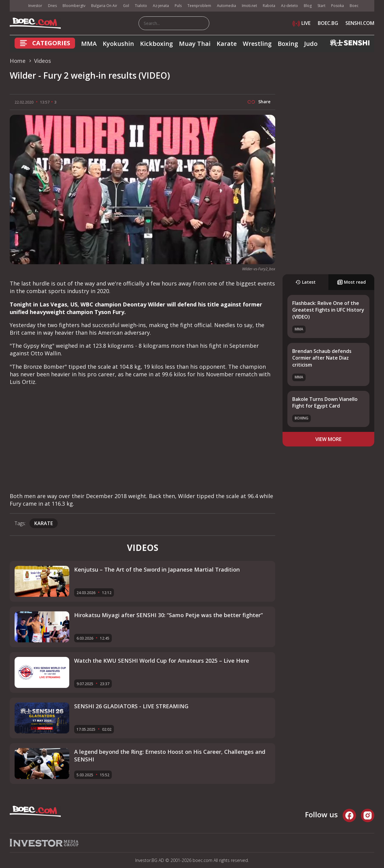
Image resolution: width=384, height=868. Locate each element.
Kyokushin (118, 44)
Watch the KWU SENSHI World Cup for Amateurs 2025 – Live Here (162, 661)
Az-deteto (290, 6)
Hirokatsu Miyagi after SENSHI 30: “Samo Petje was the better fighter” (168, 615)
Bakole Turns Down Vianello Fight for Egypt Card (325, 402)
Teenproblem (199, 6)
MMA (89, 44)
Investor (35, 6)
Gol (126, 6)
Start (321, 6)
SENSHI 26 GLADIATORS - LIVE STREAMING (131, 706)
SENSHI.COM (360, 23)
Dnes (52, 6)
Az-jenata (161, 6)
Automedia (226, 6)
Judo (311, 44)
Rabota (269, 6)
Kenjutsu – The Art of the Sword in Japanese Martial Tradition (157, 569)
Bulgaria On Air (104, 6)
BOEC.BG (328, 23)
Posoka (338, 6)
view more (328, 439)
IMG (17, 6)
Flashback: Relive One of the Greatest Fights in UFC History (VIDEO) (328, 310)
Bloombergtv (74, 6)
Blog (308, 6)
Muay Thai (195, 44)
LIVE (302, 23)
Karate (227, 44)
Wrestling (257, 44)
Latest (305, 282)
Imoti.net (249, 6)
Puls (178, 6)
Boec (354, 6)
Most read (351, 282)
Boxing (288, 44)
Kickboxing (156, 44)
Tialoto (141, 6)
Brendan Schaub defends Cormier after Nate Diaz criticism (322, 358)
